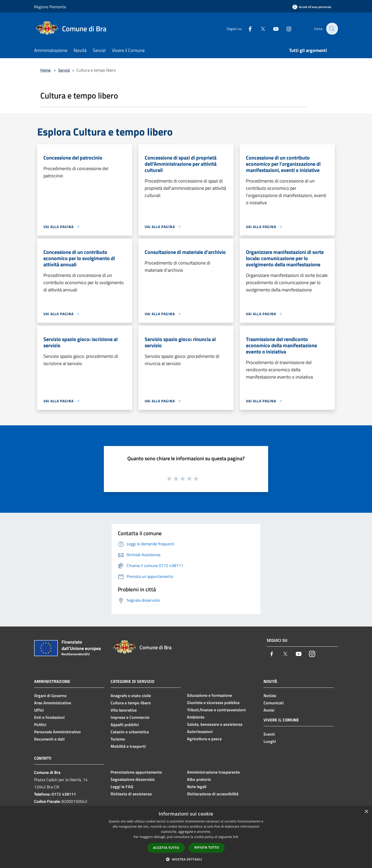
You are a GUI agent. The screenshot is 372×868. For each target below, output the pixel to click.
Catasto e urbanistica (130, 732)
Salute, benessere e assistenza (215, 724)
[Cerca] (332, 29)
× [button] (366, 812)
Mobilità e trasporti (128, 746)
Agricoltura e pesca (204, 739)
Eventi (269, 734)
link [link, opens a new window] (236, 837)
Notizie (270, 696)
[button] (186, 859)
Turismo (118, 739)
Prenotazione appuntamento (136, 772)
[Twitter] (260, 29)
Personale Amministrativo (57, 732)
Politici (40, 724)
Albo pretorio (199, 779)
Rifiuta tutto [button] (207, 847)
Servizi (64, 70)
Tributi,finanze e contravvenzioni (216, 710)
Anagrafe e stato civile (131, 696)
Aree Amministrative (53, 703)
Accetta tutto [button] (166, 848)
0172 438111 (64, 794)
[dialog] (186, 837)
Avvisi (269, 710)
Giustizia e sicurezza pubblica (213, 703)
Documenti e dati (49, 739)
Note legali (197, 787)
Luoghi (270, 741)
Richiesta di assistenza (131, 794)
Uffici (39, 710)
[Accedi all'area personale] (312, 7)
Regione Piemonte (50, 7)
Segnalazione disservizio (133, 779)
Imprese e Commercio (130, 717)
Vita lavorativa (124, 710)
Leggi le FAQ (122, 787)
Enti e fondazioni (49, 717)
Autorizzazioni (200, 731)
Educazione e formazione (210, 695)
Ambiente (196, 717)
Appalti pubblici (125, 724)
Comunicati (274, 703)
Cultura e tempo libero (131, 703)
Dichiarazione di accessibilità (213, 794)
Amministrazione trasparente (213, 772)
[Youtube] (273, 29)
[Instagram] (286, 29)
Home (45, 70)
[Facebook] (247, 29)
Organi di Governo (50, 696)
